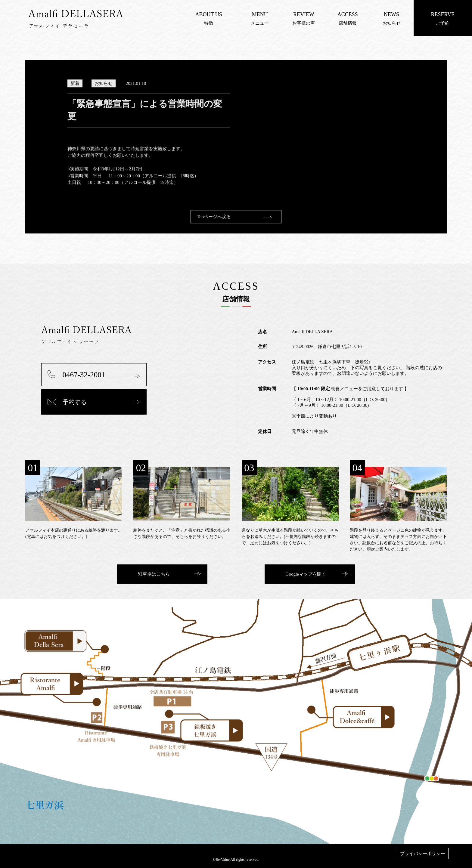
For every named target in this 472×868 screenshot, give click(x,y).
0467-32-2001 (84, 375)
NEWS (391, 14)
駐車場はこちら (154, 574)
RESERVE (443, 14)
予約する (75, 402)
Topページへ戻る (214, 222)
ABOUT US (208, 14)
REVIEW (304, 14)
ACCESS (348, 14)
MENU (260, 14)
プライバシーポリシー (423, 854)
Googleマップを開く (306, 574)
